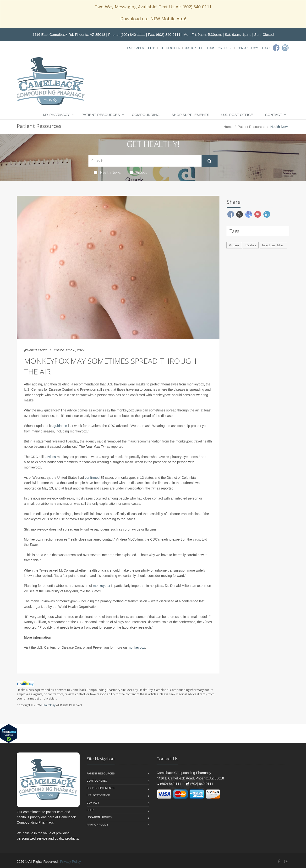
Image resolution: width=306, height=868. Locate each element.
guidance (60, 426)
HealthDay (48, 705)
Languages (136, 48)
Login (266, 48)
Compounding (146, 115)
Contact (274, 115)
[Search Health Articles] (145, 161)
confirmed (92, 478)
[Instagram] (285, 48)
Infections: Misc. (273, 245)
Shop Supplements (190, 115)
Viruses (234, 245)
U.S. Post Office (237, 115)
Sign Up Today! (247, 48)
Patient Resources (101, 115)
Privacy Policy (98, 825)
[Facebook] (276, 48)
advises (50, 457)
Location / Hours (220, 48)
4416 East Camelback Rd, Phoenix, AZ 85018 (69, 34)
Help (152, 48)
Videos (138, 172)
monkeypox (102, 586)
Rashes (251, 245)
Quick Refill (194, 48)
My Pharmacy (56, 115)
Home (228, 127)
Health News (107, 172)
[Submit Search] (210, 161)
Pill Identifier (170, 48)
